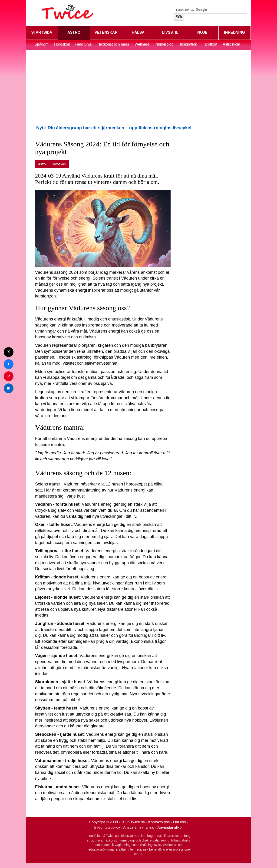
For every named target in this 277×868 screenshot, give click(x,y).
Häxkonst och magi (113, 44)
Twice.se (138, 822)
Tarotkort (210, 44)
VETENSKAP (106, 32)
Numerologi (165, 44)
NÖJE (202, 32)
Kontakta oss (159, 822)
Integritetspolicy (107, 827)
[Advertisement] (138, 87)
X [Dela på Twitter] (9, 352)
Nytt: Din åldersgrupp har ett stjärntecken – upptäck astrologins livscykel (114, 128)
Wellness (142, 44)
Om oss (180, 822)
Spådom (42, 44)
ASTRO (74, 32)
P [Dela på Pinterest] (9, 376)
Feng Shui (84, 44)
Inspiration (189, 44)
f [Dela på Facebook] (8, 364)
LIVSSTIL (170, 32)
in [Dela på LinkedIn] (9, 388)
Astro (42, 164)
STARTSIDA (42, 32)
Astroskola (231, 44)
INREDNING (234, 32)
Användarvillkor (170, 827)
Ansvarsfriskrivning (139, 827)
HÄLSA (138, 32)
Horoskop (62, 44)
